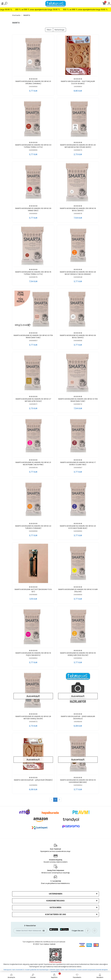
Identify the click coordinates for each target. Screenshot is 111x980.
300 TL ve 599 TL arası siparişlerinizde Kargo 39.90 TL (48, 10)
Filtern (49, 30)
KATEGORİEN (55, 907)
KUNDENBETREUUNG (55, 901)
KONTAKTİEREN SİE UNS (56, 914)
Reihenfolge (59, 30)
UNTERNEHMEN (56, 894)
